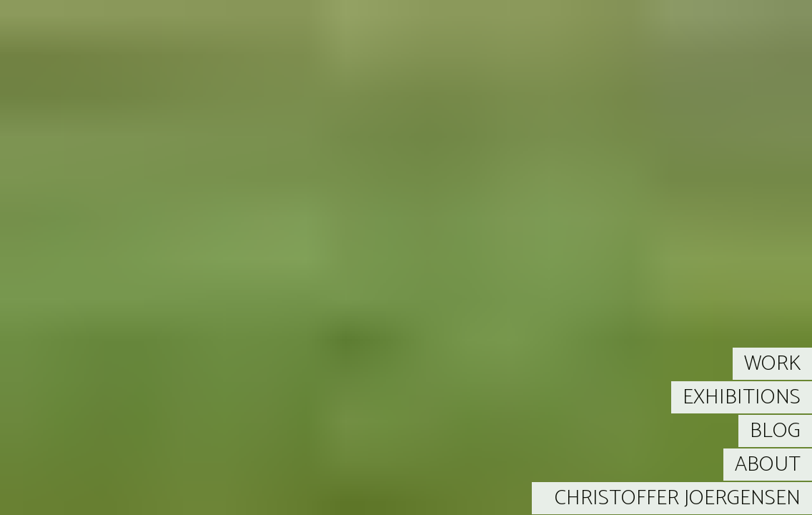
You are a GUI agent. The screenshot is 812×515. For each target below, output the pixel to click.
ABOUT (768, 465)
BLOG (775, 431)
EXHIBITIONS (742, 397)
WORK (772, 364)
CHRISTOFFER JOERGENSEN (678, 498)
